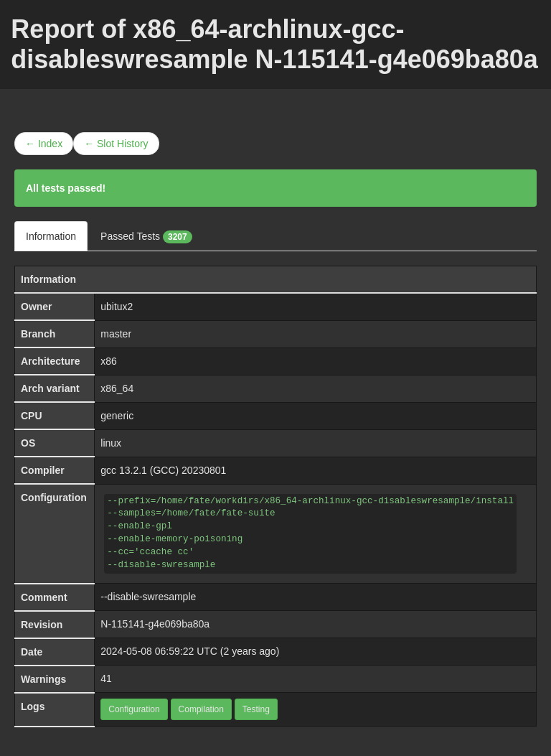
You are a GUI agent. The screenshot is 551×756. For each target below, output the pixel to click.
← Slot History (116, 144)
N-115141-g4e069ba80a (155, 624)
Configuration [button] (134, 709)
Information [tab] (51, 236)
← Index (44, 144)
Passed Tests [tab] (146, 237)
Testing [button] (256, 709)
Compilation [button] (201, 709)
